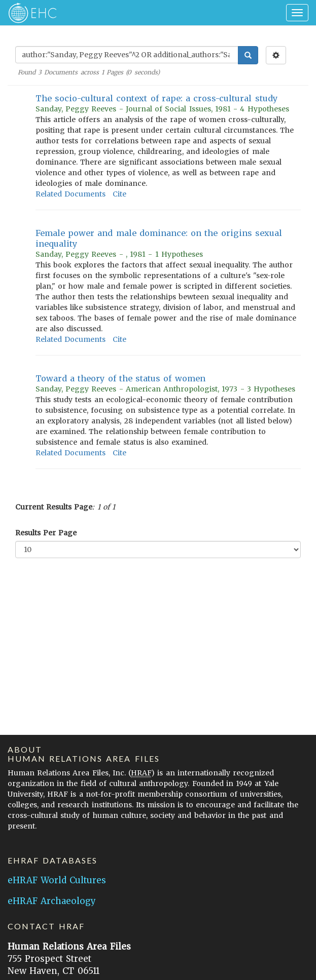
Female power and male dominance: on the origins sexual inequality (159, 238)
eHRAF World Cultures (57, 880)
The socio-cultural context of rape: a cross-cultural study (156, 98)
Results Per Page (46, 533)
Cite (119, 194)
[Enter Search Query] (127, 55)
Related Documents (71, 194)
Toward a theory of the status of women (120, 378)
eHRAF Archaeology (52, 901)
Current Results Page (54, 507)
